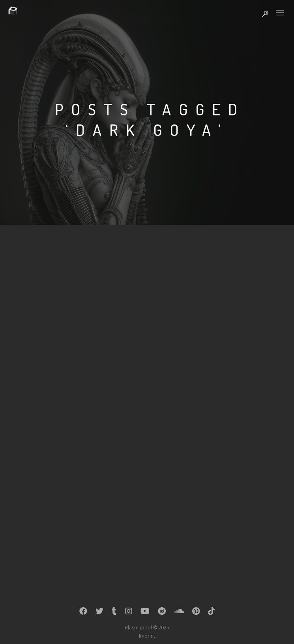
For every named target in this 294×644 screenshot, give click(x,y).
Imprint (147, 636)
